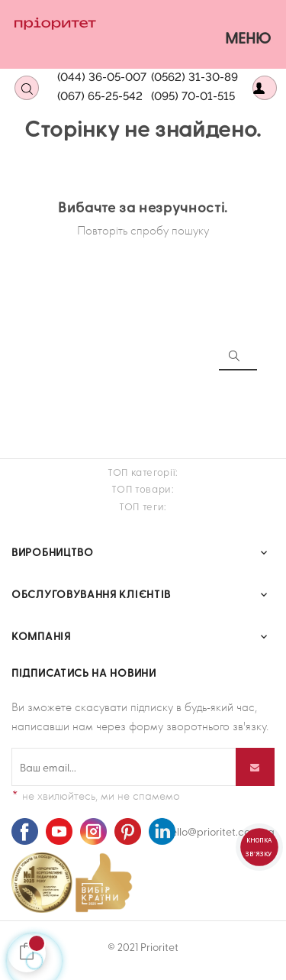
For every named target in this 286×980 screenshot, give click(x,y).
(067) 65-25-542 (100, 96)
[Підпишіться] (255, 767)
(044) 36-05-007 (102, 77)
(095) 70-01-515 (193, 96)
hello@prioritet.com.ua (220, 832)
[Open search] (27, 88)
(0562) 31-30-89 (194, 77)
